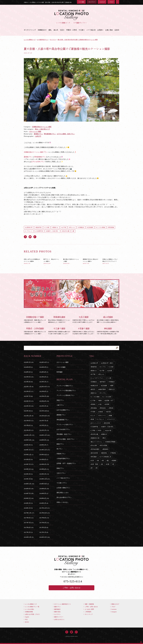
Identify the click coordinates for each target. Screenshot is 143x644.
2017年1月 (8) (44, 532)
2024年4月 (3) (44, 372)
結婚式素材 (102, 389)
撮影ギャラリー (58, 617)
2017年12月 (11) (44, 508)
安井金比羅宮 (95, 449)
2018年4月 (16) (44, 498)
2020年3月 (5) (28, 445)
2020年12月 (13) (29, 435)
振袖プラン (60, 444)
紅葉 (108, 464)
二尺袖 (93, 401)
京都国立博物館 (111, 442)
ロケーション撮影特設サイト (62, 604)
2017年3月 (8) (44, 527)
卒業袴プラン (61, 454)
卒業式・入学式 (72, 30)
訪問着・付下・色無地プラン (66, 463)
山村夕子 (38, 136)
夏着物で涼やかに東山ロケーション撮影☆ (91, 261)
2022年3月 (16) (29, 406)
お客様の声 (29, 227)
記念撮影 (90, 227)
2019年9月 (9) (28, 459)
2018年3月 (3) (28, 503)
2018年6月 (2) (44, 493)
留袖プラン (60, 468)
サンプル (103, 393)
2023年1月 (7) (44, 382)
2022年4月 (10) (44, 401)
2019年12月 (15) (44, 450)
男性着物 (111, 227)
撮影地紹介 (57, 609)
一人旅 (109, 378)
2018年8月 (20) (44, 489)
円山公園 (94, 445)
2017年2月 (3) (28, 532)
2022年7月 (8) (28, 396)
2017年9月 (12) (29, 518)
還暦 (112, 386)
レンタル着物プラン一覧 (32, 607)
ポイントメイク (96, 423)
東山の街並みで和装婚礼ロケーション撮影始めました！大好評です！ (59, 319)
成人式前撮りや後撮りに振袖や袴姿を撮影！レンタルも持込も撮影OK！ (108, 319)
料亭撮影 (60, 372)
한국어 (26, 622)
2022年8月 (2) (44, 391)
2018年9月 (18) (29, 489)
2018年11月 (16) (29, 484)
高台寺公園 (66, 231)
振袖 (100, 401)
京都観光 (81, 227)
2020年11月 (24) (44, 435)
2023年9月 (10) (29, 377)
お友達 (110, 371)
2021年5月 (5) (44, 425)
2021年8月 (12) (29, 421)
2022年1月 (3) (28, 411)
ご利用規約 (87, 612)
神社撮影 (94, 457)
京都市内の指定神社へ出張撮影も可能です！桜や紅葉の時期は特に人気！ (108, 331)
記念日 (117, 30)
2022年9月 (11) (29, 391)
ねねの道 (109, 430)
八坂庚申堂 (40, 231)
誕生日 (93, 389)
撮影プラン (57, 607)
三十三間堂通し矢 (106, 457)
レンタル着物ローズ (30, 604)
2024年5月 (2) (28, 372)
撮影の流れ (57, 612)
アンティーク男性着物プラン (66, 391)
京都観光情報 (28, 612)
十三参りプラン (62, 483)
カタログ (102, 2)
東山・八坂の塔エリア (43, 129)
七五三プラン (61, 473)
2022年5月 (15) (29, 401)
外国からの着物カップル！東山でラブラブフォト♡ (110, 261)
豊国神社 (106, 449)
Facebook (113, 609)
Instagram (113, 612)
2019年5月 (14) (29, 469)
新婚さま (56, 227)
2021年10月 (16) (44, 416)
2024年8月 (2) (28, 367)
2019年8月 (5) (44, 459)
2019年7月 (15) (29, 464)
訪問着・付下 (109, 401)
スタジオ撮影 (61, 367)
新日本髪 (107, 423)
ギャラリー (92, 2)
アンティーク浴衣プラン (65, 425)
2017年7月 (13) (29, 523)
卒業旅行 (112, 382)
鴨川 (104, 438)
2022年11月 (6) (29, 387)
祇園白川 (104, 434)
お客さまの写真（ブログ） (32, 614)
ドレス (93, 416)
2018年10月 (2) (44, 484)
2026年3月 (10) (29, 362)
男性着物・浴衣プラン (64, 434)
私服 (93, 419)
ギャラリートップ (30, 30)
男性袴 (111, 408)
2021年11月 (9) (29, 416)
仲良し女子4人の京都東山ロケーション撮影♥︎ (32, 261)
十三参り (82, 30)
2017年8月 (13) (44, 518)
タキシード (102, 416)
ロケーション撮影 (35, 131)
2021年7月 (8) (44, 421)
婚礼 (50, 30)
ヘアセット (29, 231)
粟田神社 (104, 453)
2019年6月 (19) (44, 464)
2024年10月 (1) (44, 362)
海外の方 (112, 389)
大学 (93, 461)
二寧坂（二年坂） (97, 430)
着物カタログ (115, 604)
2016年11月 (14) (44, 537)
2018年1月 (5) (28, 508)
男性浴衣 (103, 408)
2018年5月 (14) (29, 498)
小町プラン (60, 405)
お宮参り (100, 30)
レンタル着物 (101, 227)
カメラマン (57, 614)
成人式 (56, 30)
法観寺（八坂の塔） (53, 231)
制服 (111, 416)
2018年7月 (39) (29, 493)
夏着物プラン (38, 134)
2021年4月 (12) (29, 430)
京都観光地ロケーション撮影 (42, 127)
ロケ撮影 (81, 2)
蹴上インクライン (97, 442)
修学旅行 (103, 382)
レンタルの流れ (29, 609)
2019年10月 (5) (44, 455)
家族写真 (39, 227)
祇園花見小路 (95, 438)
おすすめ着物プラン (63, 410)
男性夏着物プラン (50, 134)
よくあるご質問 (89, 609)
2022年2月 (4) (44, 406)
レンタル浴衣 (107, 397)
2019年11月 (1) (29, 455)
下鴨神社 (113, 453)
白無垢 (101, 412)
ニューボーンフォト (97, 378)
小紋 (100, 404)
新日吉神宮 (95, 453)
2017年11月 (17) (29, 513)
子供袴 (93, 412)
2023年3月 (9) (28, 382)
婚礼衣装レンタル (63, 493)
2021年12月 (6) (44, 411)
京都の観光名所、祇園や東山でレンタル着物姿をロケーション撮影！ (35, 319)
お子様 (64, 227)
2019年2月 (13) (44, 474)
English (26, 617)
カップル (103, 367)
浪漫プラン (60, 400)
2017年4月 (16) (29, 527)
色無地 (93, 404)
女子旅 (93, 374)
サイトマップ (88, 614)
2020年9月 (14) (44, 440)
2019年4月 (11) (44, 469)
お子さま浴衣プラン (38, 162)
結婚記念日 (95, 386)
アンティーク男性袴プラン (66, 395)
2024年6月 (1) (44, 367)
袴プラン (60, 449)
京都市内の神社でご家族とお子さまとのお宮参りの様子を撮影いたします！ (84, 331)
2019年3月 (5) (28, 474)
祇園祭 (114, 461)
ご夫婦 (47, 227)
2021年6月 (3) (28, 425)
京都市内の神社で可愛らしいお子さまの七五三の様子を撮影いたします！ (84, 319)
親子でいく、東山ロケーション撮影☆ (51, 261)
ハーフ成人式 (91, 30)
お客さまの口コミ (59, 619)
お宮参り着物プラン (63, 488)
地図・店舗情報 (89, 604)
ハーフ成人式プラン (63, 478)
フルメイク (111, 419)
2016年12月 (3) (29, 537)
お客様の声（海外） (108, 363)
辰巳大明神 (104, 445)
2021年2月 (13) (44, 430)
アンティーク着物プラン (65, 386)
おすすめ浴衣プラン (63, 429)
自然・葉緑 (95, 464)
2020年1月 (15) (29, 450)
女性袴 (107, 404)
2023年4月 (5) (44, 377)
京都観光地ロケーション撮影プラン (36, 152)
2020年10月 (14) (29, 440)
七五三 (62, 30)
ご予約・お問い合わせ (71, 588)
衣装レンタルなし (63, 502)
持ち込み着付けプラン (64, 497)
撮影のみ (94, 393)
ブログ (111, 2)
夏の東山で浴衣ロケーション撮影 (71, 261)
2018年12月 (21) (44, 479)
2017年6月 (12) (44, 523)
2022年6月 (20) (44, 396)
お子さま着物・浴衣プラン (66, 134)
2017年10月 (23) (44, 513)
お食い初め (109, 30)
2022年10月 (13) (44, 387)
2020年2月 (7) (44, 445)
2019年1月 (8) (28, 479)
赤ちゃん (72, 227)
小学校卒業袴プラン (63, 459)
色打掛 (109, 412)
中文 (26, 619)
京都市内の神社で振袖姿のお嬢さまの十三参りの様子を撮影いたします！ (59, 331)
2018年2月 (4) (44, 503)
